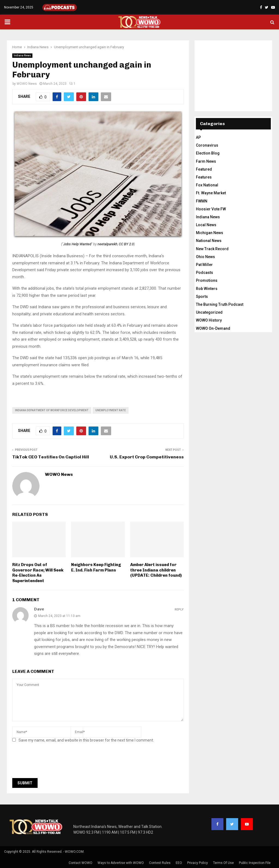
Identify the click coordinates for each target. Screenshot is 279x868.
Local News (206, 225)
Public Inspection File (255, 863)
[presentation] (54, 762)
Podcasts (204, 273)
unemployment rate (111, 410)
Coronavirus (207, 145)
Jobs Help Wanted (77, 244)
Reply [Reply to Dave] (179, 610)
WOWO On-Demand (213, 328)
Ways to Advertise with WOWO (121, 863)
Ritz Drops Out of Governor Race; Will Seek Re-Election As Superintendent (38, 573)
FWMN (202, 201)
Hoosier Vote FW (211, 209)
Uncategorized (209, 312)
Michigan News (210, 233)
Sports (202, 297)
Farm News (206, 161)
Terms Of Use (223, 863)
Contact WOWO (81, 863)
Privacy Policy (198, 863)
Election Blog (208, 153)
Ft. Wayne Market (211, 193)
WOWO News (27, 84)
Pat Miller (204, 265)
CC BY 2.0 (126, 244)
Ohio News (205, 257)
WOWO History (209, 320)
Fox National (207, 185)
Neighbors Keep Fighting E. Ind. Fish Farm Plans (96, 567)
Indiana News (22, 55)
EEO (179, 863)
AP (198, 137)
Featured (204, 169)
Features (204, 177)
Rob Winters (207, 289)
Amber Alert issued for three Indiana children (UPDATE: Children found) (156, 570)
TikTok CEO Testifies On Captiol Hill (51, 457)
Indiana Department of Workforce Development (52, 410)
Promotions (207, 280)
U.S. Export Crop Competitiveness (147, 457)
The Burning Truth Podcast (220, 304)
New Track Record (212, 249)
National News (209, 241)
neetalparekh (107, 244)
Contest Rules (160, 863)
